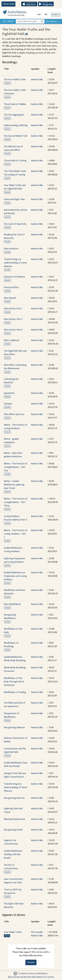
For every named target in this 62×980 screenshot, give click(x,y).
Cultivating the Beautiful (11, 381)
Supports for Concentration (11, 842)
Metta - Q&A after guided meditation (13, 455)
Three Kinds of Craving (15, 161)
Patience (8, 404)
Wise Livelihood (11, 340)
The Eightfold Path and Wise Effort (15, 353)
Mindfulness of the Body (13, 631)
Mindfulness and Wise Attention (14, 592)
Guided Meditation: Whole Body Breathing (15, 659)
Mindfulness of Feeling (15, 692)
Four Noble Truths (13, 932)
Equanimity (9, 393)
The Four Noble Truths (15, 80)
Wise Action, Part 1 (13, 309)
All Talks (8, 21)
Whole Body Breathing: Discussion (15, 669)
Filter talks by (51, 21)
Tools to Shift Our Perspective (13, 891)
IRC (46, 14)
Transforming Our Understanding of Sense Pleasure (16, 787)
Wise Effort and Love (14, 414)
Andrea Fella (37, 80)
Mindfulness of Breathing (11, 645)
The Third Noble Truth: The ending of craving (15, 173)
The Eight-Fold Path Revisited (14, 906)
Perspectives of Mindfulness (12, 715)
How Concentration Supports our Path (13, 881)
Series (7, 936)
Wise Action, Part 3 (13, 330)
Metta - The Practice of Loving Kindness (16, 427)
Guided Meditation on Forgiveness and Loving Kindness (15, 576)
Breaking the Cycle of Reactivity (14, 236)
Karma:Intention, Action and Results (16, 212)
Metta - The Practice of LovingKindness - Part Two (16, 467)
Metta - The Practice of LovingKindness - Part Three (16, 502)
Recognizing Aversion (14, 798)
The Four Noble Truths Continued (15, 92)
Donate (56, 15)
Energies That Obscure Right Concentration (15, 775)
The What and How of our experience (15, 705)
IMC (39, 14)
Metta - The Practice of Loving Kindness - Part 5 (16, 534)
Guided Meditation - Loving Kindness (14, 550)
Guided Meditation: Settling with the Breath (13, 854)
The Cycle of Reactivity (15, 224)
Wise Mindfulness (12, 604)
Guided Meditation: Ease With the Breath (16, 765)
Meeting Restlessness (14, 819)
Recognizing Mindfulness (10, 617)
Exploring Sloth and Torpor (13, 810)
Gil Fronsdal (37, 932)
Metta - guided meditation (11, 441)
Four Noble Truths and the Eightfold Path (15, 187)
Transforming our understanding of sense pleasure (15, 263)
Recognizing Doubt (13, 830)
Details (7, 83)
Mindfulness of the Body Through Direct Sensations (14, 682)
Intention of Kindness (14, 277)
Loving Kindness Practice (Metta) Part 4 (16, 518)
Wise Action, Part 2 (13, 319)
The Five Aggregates (14, 115)
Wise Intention (11, 249)
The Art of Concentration (11, 867)
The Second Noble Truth (16, 136)
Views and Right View (14, 199)
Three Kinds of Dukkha (15, 104)
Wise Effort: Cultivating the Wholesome (15, 367)
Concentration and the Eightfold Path (15, 750)
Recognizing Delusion (14, 728)
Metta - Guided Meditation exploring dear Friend (14, 485)
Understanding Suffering (16, 125)
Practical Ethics (11, 287)
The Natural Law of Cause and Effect (13, 148)
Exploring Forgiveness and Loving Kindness (14, 560)
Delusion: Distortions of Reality (16, 740)
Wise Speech (10, 298)
